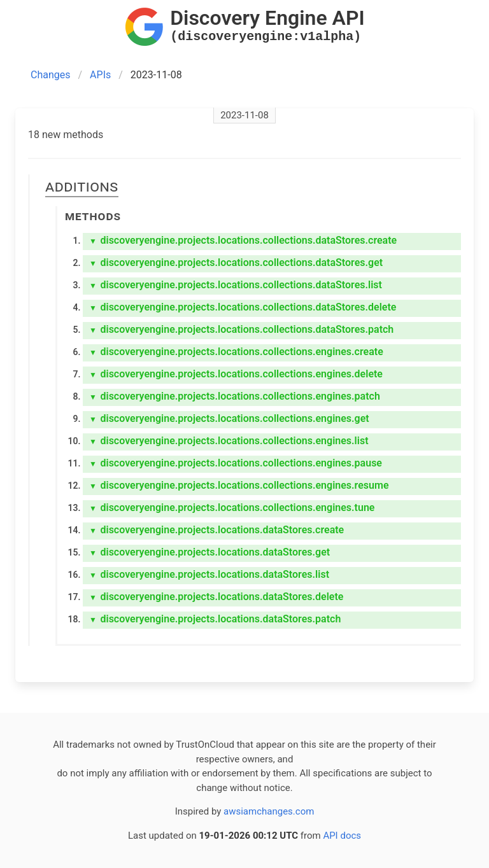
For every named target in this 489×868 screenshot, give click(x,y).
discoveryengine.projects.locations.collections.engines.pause (236, 463)
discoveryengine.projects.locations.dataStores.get (209, 552)
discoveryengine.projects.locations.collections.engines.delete (236, 374)
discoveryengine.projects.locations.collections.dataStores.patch (241, 329)
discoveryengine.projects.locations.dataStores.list (209, 574)
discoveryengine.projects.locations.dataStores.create (216, 530)
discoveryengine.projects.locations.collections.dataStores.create (243, 240)
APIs (100, 75)
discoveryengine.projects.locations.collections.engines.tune (232, 507)
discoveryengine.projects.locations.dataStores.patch (215, 619)
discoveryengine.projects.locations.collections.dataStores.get (236, 262)
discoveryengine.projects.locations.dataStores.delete (216, 597)
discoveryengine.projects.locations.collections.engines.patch (235, 396)
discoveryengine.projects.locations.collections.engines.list (229, 441)
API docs (342, 836)
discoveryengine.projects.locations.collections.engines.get (229, 418)
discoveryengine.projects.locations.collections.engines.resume (239, 485)
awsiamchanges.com (269, 811)
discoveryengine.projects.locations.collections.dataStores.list (236, 285)
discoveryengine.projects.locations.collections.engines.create (236, 352)
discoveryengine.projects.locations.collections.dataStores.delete (243, 307)
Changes (51, 75)
